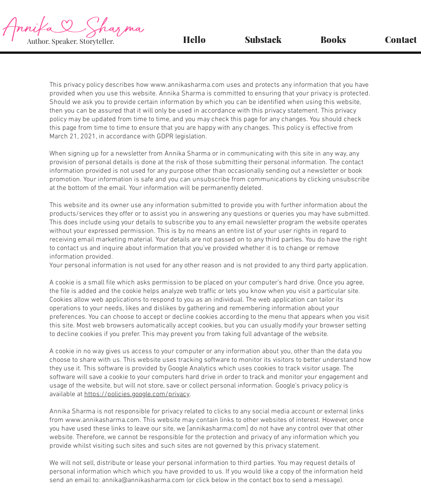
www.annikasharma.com (188, 85)
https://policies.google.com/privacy (137, 394)
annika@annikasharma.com (143, 480)
